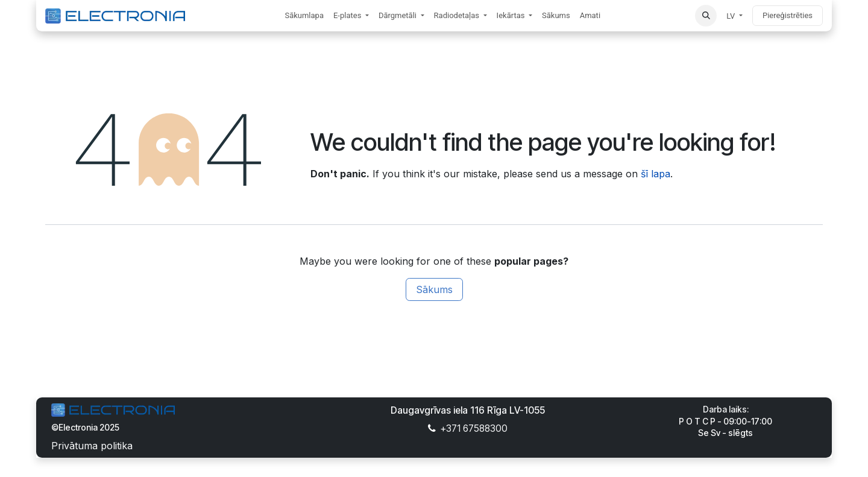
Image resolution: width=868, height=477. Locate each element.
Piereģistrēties (788, 15)
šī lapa (656, 174)
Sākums (434, 289)
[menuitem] (304, 16)
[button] (706, 16)
